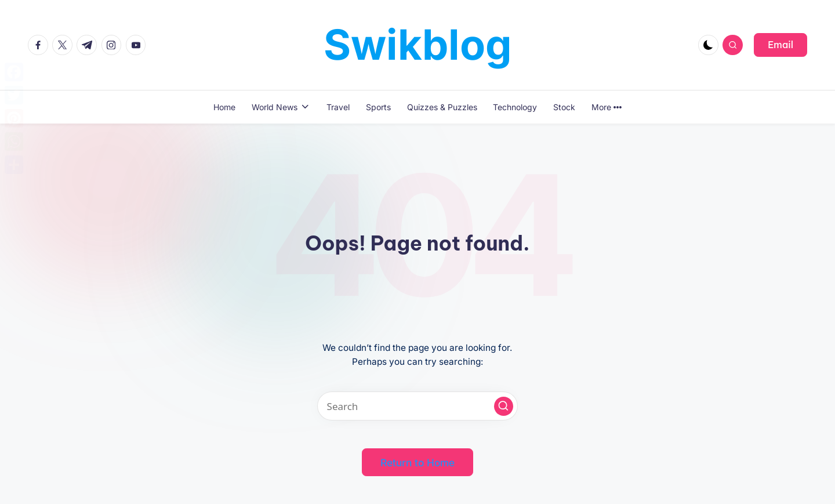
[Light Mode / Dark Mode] (708, 45)
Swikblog (418, 44)
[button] (780, 45)
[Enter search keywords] (418, 406)
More (607, 107)
